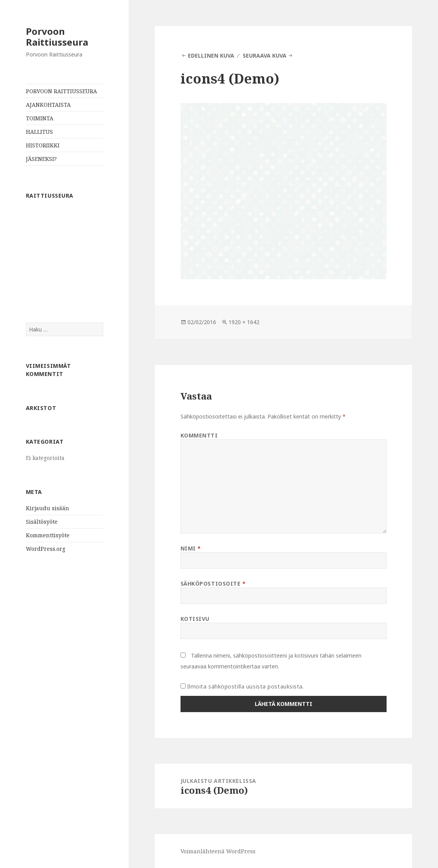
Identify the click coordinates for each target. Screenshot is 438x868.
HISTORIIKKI (43, 145)
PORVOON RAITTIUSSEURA (61, 91)
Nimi (191, 548)
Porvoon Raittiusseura (57, 37)
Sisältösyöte (42, 522)
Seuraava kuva (265, 56)
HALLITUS (39, 132)
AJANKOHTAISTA (48, 105)
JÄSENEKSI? (41, 159)
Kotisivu (195, 619)
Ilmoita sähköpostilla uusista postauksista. (246, 686)
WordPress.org (46, 549)
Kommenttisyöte (48, 535)
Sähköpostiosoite (213, 584)
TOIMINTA (40, 118)
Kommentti (199, 435)
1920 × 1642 (244, 322)
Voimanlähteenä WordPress (218, 851)
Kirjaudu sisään (48, 508)
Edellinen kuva (211, 56)
